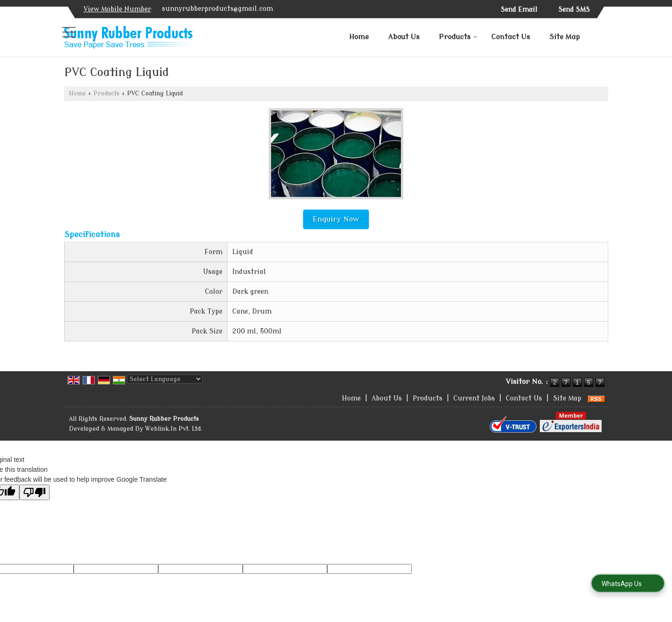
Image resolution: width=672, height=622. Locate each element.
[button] (117, 9)
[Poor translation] (34, 492)
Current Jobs (474, 398)
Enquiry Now (336, 219)
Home (359, 37)
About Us (404, 37)
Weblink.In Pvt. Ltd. (174, 429)
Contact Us (510, 37)
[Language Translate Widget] (165, 379)
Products (458, 37)
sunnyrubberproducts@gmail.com (217, 9)
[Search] (602, 36)
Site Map (565, 37)
